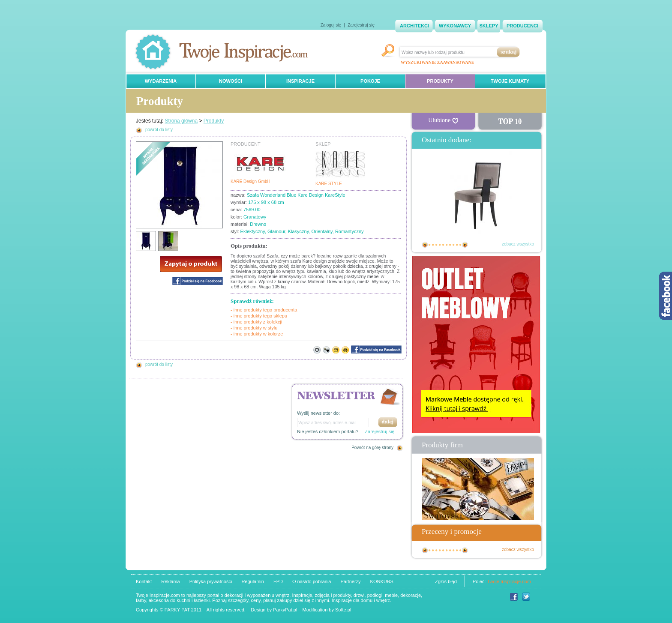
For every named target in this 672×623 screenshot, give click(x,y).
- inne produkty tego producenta (264, 310)
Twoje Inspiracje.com (509, 581)
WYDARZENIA (161, 81)
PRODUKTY (440, 81)
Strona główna (181, 121)
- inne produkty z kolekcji (256, 322)
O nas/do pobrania (312, 581)
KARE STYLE (329, 184)
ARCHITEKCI (414, 26)
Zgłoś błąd (446, 581)
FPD (278, 581)
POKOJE (370, 81)
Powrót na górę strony (372, 448)
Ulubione (443, 120)
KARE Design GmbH (250, 181)
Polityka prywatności (211, 581)
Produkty (214, 121)
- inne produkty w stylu (254, 328)
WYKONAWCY (455, 26)
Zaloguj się (331, 25)
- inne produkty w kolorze (257, 334)
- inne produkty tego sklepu (259, 316)
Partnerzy (350, 581)
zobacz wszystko (518, 244)
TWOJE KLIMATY (510, 81)
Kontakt (144, 581)
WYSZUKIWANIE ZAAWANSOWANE (437, 62)
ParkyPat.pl (285, 610)
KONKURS (382, 581)
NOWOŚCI (231, 81)
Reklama (170, 581)
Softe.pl (343, 610)
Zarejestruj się (361, 25)
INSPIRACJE (300, 81)
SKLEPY (489, 26)
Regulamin (253, 581)
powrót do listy (159, 130)
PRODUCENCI (522, 26)
